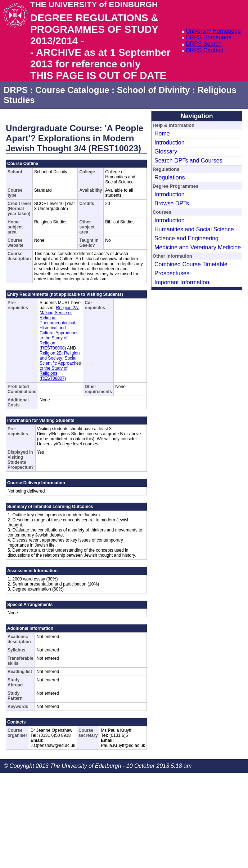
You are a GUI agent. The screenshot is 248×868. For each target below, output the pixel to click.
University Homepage (213, 31)
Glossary (166, 152)
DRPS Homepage (209, 37)
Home (162, 133)
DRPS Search (204, 44)
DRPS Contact (204, 50)
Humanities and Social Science (194, 229)
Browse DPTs (172, 203)
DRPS (16, 90)
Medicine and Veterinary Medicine (198, 247)
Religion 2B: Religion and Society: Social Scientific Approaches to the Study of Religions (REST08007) (60, 366)
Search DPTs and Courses (188, 161)
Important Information (182, 282)
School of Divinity (154, 90)
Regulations (170, 177)
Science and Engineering (186, 238)
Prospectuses (172, 273)
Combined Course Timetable (191, 264)
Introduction (170, 143)
